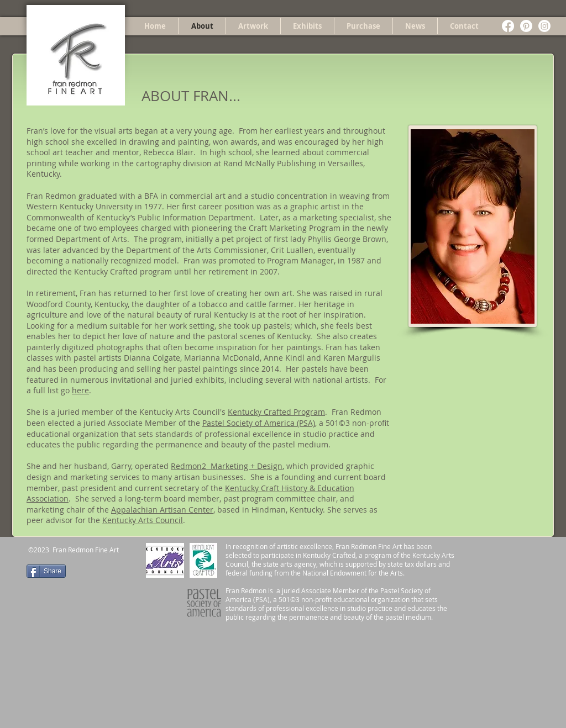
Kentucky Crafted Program (276, 412)
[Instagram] (544, 26)
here (80, 390)
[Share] (46, 571)
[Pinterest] (526, 26)
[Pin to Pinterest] (87, 570)
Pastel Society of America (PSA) (259, 423)
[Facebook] (508, 26)
